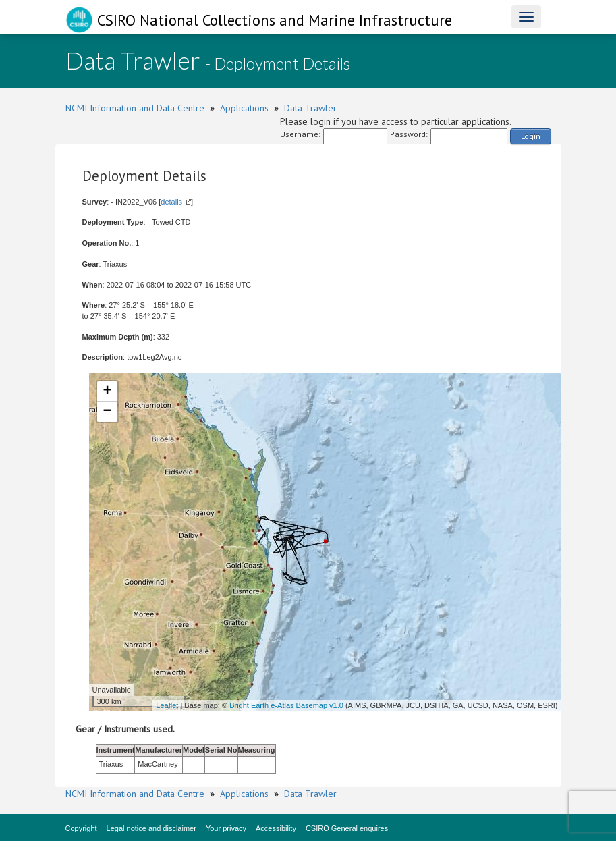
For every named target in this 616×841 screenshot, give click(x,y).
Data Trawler (310, 108)
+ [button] (107, 391)
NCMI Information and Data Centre (135, 108)
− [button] (107, 412)
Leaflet (167, 705)
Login (531, 136)
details (171, 202)
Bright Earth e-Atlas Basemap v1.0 (286, 705)
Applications (244, 108)
